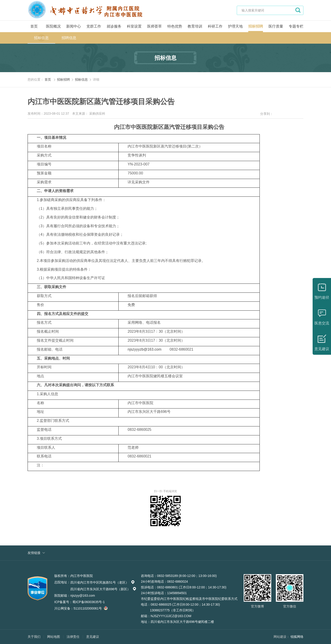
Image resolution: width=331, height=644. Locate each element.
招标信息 (41, 38)
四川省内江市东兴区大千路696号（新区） (103, 589)
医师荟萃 (154, 26)
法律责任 (73, 637)
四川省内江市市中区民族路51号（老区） (103, 582)
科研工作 (215, 26)
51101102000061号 (90, 608)
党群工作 (94, 26)
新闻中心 (74, 26)
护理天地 (235, 26)
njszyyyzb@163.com (144, 349)
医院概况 (53, 26)
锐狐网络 (297, 637)
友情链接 (34, 553)
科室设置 (134, 26)
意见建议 (93, 637)
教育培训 (195, 26)
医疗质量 (276, 26)
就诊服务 (114, 26)
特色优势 (175, 26)
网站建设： (282, 637)
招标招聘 (256, 26)
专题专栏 (296, 26)
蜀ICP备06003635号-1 (88, 602)
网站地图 (54, 637)
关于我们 (34, 637)
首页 (34, 26)
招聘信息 (69, 38)
